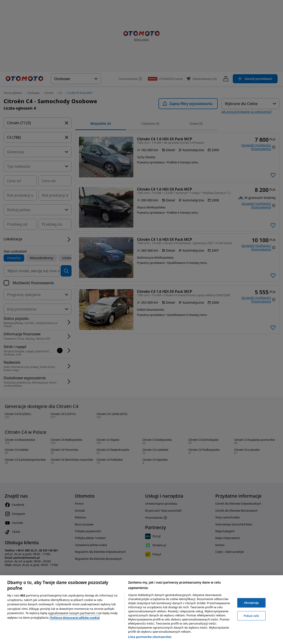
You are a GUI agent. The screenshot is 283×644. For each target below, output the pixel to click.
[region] (141, 610)
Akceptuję (251, 603)
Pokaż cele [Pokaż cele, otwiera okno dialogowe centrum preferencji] (251, 616)
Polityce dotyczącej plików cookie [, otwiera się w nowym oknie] (75, 618)
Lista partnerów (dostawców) (150, 637)
